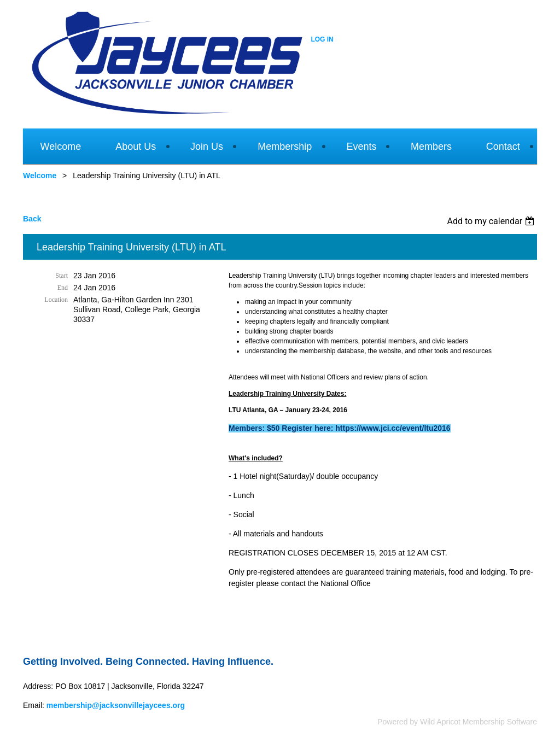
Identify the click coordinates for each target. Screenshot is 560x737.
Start (62, 276)
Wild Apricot (440, 722)
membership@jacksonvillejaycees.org (116, 705)
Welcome (40, 176)
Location (56, 300)
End (63, 288)
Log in (322, 39)
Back (32, 219)
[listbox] (492, 221)
